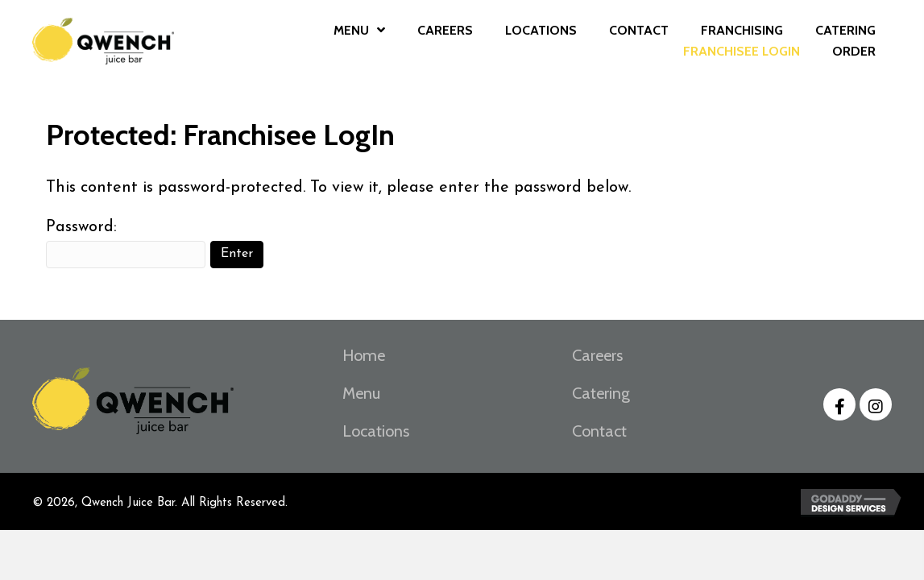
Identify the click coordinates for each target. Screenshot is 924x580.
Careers (597, 355)
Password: (126, 244)
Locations (376, 431)
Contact (599, 431)
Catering (601, 393)
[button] (839, 404)
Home (364, 355)
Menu (361, 393)
